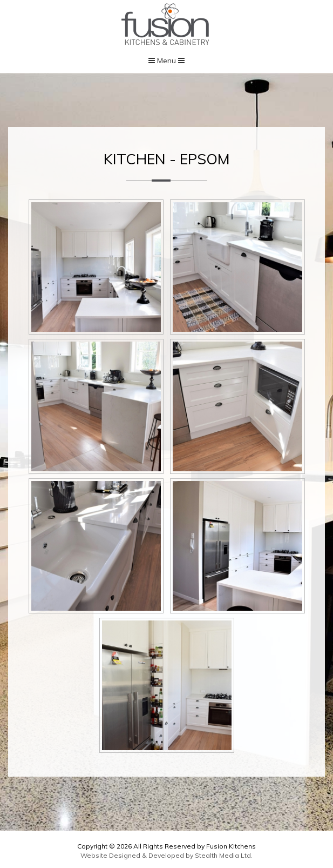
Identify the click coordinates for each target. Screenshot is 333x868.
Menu (166, 61)
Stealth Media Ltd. (224, 855)
